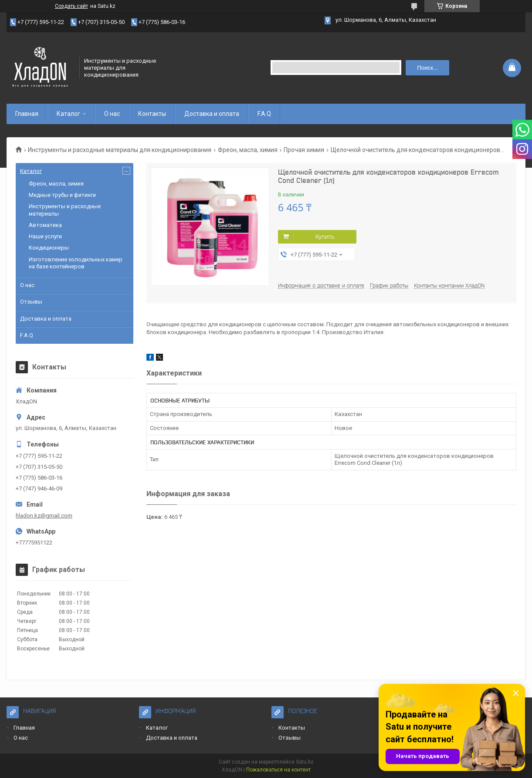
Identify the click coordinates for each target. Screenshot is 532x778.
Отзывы (31, 302)
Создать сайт (71, 6)
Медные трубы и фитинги (62, 195)
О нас (112, 114)
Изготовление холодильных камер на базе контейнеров (76, 263)
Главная (27, 114)
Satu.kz (305, 762)
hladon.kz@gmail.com (44, 516)
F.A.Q (264, 114)
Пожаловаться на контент (278, 770)
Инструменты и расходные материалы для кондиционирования (120, 150)
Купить (325, 237)
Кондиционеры (49, 248)
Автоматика (45, 225)
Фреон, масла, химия (248, 150)
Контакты (152, 114)
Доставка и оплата (212, 114)
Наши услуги (45, 236)
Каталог (68, 114)
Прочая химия (304, 150)
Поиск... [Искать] (427, 68)
